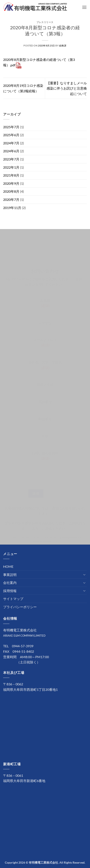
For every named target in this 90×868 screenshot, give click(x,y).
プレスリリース (45, 22)
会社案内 (10, 583)
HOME (8, 566)
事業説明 (10, 575)
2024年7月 (11, 143)
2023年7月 (11, 159)
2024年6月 (11, 151)
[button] (84, 7)
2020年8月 (11, 191)
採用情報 (10, 591)
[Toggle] (84, 574)
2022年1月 (11, 167)
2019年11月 (12, 208)
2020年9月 (11, 183)
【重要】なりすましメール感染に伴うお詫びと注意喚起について (67, 88)
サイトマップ (13, 599)
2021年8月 (11, 175)
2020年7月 (11, 199)
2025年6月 (11, 135)
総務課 (63, 46)
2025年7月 (11, 127)
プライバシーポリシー (20, 607)
